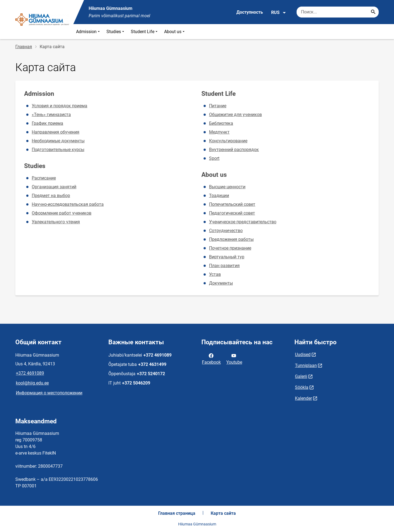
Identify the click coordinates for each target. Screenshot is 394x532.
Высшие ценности (227, 187)
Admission (89, 32)
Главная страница (177, 513)
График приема (47, 123)
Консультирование (228, 141)
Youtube (234, 358)
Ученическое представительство (243, 222)
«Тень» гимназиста (51, 115)
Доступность (250, 12)
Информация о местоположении (49, 393)
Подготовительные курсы (58, 150)
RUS (279, 13)
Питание (218, 106)
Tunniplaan (306, 365)
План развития (224, 266)
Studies (116, 32)
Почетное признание (230, 248)
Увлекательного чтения (56, 222)
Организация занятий (54, 187)
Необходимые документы (58, 141)
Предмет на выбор (51, 196)
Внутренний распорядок (234, 150)
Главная (24, 47)
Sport (214, 158)
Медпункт (219, 132)
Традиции (219, 196)
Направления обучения (56, 132)
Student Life (145, 32)
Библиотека (221, 123)
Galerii (301, 376)
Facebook (211, 358)
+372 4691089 (30, 373)
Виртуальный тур (227, 257)
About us (175, 32)
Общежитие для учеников (235, 115)
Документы (221, 283)
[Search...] (373, 12)
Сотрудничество (226, 231)
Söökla (302, 387)
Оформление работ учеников (62, 213)
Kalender (303, 398)
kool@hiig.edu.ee (32, 383)
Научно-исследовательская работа (68, 204)
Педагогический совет (232, 213)
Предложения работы (231, 239)
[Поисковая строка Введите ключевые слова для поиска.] (338, 12)
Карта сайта (223, 513)
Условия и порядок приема (60, 106)
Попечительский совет (232, 204)
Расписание (44, 178)
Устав (215, 274)
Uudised (303, 355)
